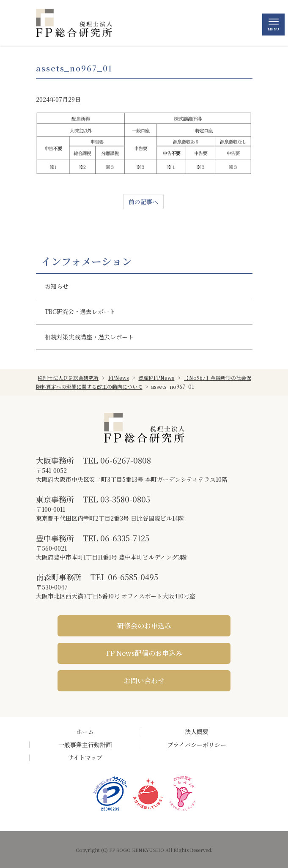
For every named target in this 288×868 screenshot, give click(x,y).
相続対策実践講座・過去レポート (89, 337)
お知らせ (57, 286)
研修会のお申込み (144, 626)
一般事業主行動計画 (85, 745)
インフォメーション (86, 261)
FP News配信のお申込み (144, 653)
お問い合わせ (144, 681)
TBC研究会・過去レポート (80, 311)
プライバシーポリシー (197, 745)
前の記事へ (143, 202)
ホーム (85, 732)
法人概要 (197, 732)
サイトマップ (85, 757)
